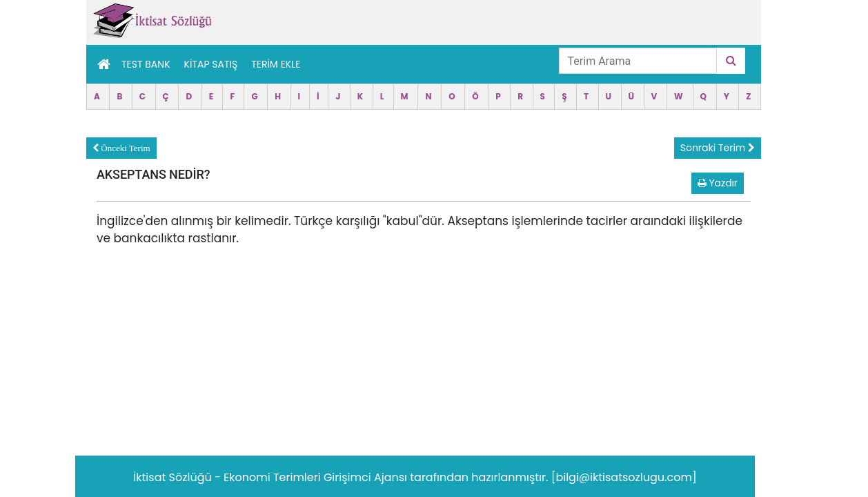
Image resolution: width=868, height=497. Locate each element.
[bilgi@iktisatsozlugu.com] (624, 477)
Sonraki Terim (718, 148)
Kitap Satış (211, 64)
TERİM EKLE (276, 64)
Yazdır (718, 183)
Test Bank (146, 64)
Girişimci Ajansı (367, 477)
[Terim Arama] (638, 61)
